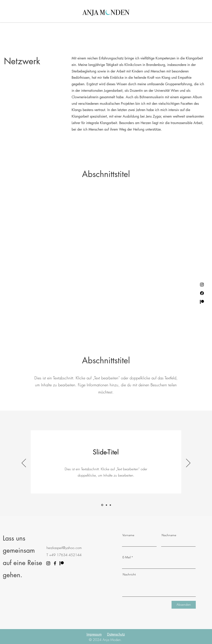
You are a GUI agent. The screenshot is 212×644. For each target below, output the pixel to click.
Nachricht (129, 574)
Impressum (94, 634)
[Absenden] (184, 605)
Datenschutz (116, 634)
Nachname (169, 535)
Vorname (128, 535)
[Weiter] (188, 463)
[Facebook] (202, 293)
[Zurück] (24, 463)
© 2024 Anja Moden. (105, 640)
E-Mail (127, 557)
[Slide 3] (110, 505)
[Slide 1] (102, 505)
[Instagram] (202, 284)
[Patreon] (202, 302)
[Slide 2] (106, 505)
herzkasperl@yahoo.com (64, 548)
